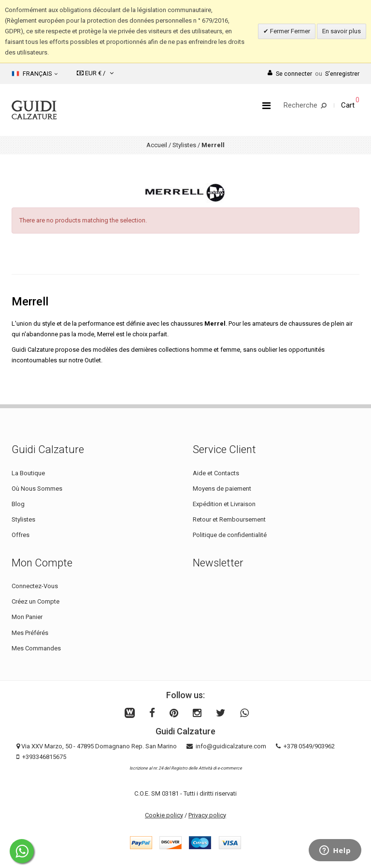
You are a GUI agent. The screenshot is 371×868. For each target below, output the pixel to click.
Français (35, 74)
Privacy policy (207, 815)
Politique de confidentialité (230, 535)
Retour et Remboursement (229, 519)
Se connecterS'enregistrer (314, 74)
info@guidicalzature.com (231, 746)
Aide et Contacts (216, 473)
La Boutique (28, 473)
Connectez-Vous (35, 586)
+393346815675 (44, 757)
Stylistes (184, 145)
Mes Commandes (36, 648)
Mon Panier (27, 617)
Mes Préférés (30, 633)
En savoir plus (342, 31)
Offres (21, 535)
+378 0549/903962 (309, 746)
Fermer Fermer (289, 31)
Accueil (157, 145)
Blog (18, 504)
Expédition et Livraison (224, 504)
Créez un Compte (36, 601)
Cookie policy (164, 815)
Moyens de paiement (222, 489)
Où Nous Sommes (37, 489)
